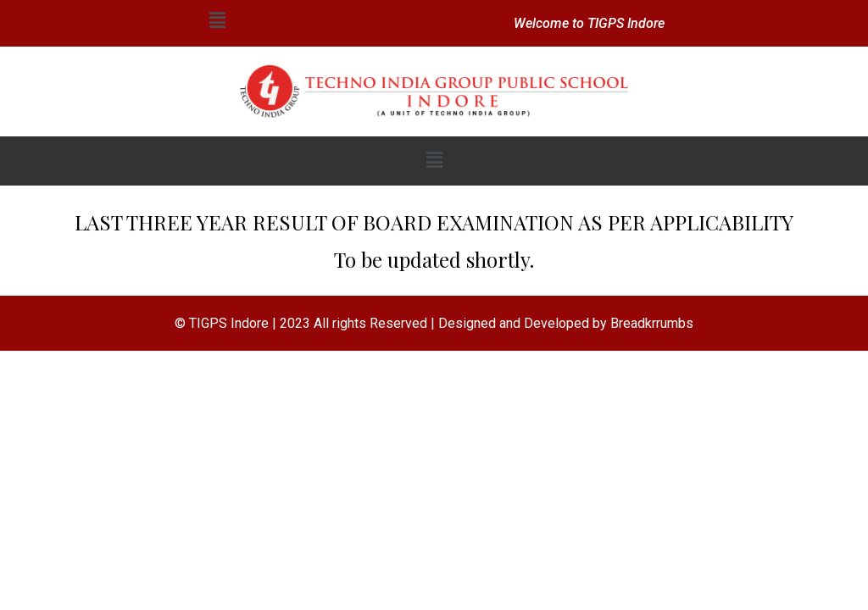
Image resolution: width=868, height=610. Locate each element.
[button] (217, 20)
